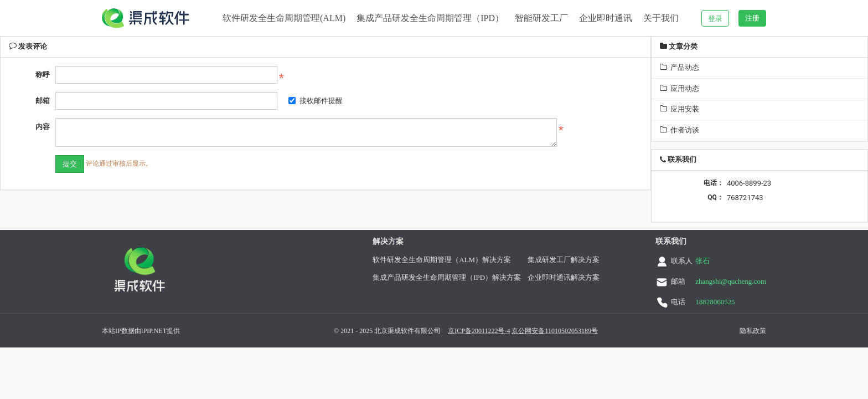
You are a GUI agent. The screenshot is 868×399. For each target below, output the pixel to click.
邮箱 (43, 101)
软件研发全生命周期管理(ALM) (284, 18)
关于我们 (661, 18)
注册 (752, 18)
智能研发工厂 (541, 18)
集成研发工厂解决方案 (572, 260)
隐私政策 (740, 331)
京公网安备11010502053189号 (541, 331)
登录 (715, 19)
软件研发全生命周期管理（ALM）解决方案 (451, 260)
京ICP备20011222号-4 (466, 331)
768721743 (745, 198)
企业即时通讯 (606, 18)
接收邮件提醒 (316, 101)
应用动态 (680, 88)
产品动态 (680, 67)
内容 (43, 127)
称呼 (43, 75)
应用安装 (680, 109)
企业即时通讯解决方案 (572, 277)
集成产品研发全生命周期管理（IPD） (430, 18)
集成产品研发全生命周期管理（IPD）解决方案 (456, 277)
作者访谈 (680, 130)
